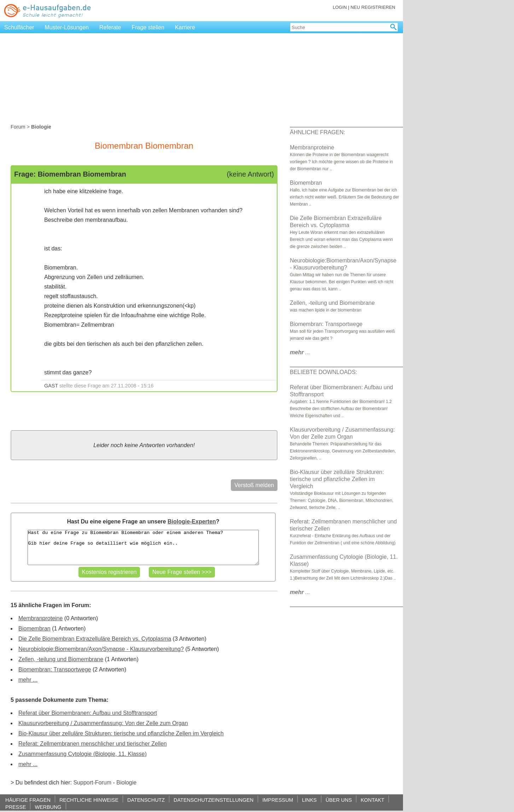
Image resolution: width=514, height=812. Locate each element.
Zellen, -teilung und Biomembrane (61, 659)
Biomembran (34, 629)
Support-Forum (92, 783)
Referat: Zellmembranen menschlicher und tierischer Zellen (93, 744)
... (300, 352)
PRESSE (16, 807)
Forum (18, 127)
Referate (110, 27)
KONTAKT (372, 800)
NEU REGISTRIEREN (373, 7)
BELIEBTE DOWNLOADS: (323, 372)
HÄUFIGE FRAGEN (28, 800)
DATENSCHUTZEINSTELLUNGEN (214, 800)
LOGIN (340, 7)
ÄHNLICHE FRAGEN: (317, 132)
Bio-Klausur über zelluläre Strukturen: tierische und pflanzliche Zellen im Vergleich (121, 733)
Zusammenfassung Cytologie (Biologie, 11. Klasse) (83, 754)
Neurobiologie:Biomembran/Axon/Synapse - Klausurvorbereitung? (101, 649)
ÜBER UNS (339, 800)
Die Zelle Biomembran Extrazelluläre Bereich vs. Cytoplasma (95, 639)
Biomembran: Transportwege (55, 669)
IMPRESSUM (278, 800)
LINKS (309, 800)
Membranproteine (40, 618)
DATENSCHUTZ (146, 800)
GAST (51, 386)
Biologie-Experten (192, 521)
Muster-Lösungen (67, 27)
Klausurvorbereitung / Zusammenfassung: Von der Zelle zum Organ (103, 723)
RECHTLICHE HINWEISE (89, 800)
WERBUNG (48, 807)
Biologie (126, 783)
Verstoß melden (254, 485)
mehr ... (28, 680)
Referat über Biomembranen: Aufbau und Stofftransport (88, 713)
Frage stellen (148, 27)
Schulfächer (19, 27)
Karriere (185, 27)
